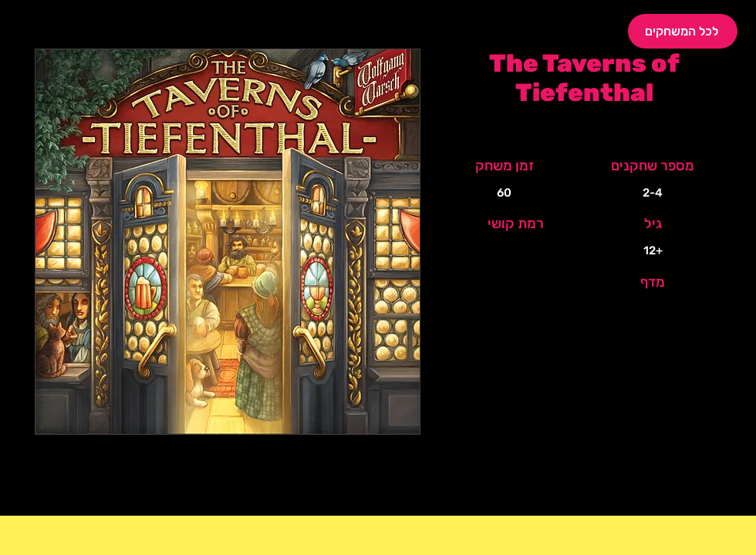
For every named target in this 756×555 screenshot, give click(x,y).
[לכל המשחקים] (683, 31)
